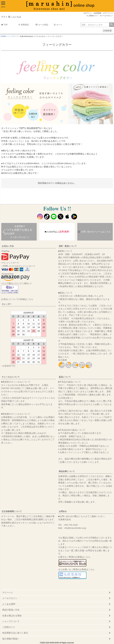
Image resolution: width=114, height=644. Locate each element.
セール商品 (42, 25)
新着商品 (24, 25)
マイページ (109, 13)
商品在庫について (67, 471)
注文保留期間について (12, 511)
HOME (3, 36)
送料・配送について (68, 246)
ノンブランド (13, 36)
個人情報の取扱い (11, 639)
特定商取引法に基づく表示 (15, 633)
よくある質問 (9, 604)
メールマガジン (107, 16)
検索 (112, 25)
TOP (4, 25)
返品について (65, 377)
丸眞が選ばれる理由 (12, 616)
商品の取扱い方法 (11, 610)
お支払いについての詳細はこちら (17, 299)
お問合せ (63, 511)
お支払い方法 (8, 246)
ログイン (88, 13)
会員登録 (98, 13)
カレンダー (7, 304)
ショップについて (11, 621)
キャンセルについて (11, 377)
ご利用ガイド (93, 16)
